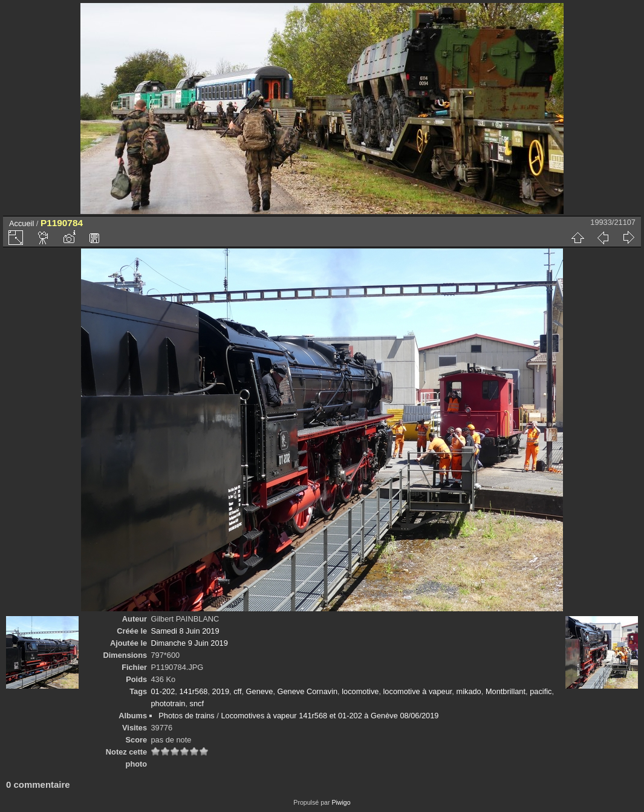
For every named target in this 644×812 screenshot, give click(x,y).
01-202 (163, 691)
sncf (197, 703)
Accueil (21, 223)
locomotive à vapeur (418, 691)
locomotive (360, 691)
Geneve (260, 691)
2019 (221, 691)
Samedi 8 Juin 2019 (185, 631)
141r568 (193, 691)
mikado (468, 691)
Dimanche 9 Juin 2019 (189, 643)
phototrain (168, 703)
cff (237, 691)
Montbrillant (506, 691)
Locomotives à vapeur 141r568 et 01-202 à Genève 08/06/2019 (330, 716)
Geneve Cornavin (308, 691)
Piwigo (341, 802)
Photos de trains (186, 716)
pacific (541, 691)
